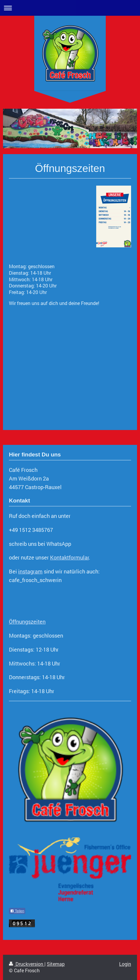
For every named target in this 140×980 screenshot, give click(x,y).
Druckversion (27, 964)
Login (125, 964)
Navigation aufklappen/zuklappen (70, 8)
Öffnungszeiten (27, 622)
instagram (30, 571)
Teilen (17, 911)
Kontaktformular (69, 557)
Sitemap (56, 964)
